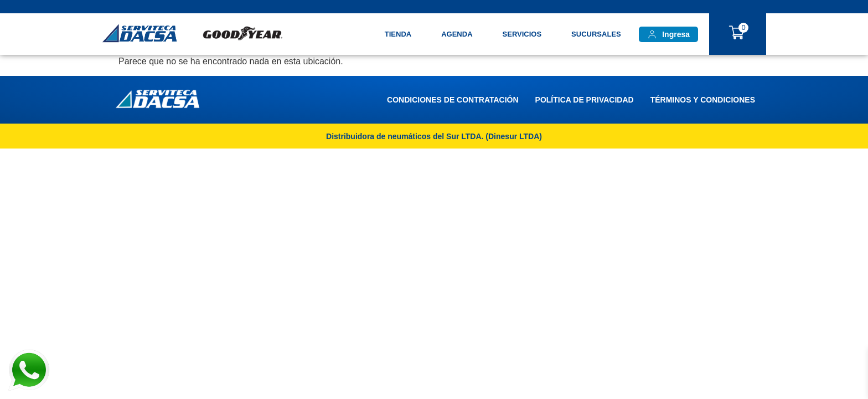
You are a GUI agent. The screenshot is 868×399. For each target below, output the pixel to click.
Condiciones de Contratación (453, 100)
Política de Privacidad (585, 100)
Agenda (457, 34)
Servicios (522, 34)
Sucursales (596, 34)
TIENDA (398, 34)
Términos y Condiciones (703, 100)
